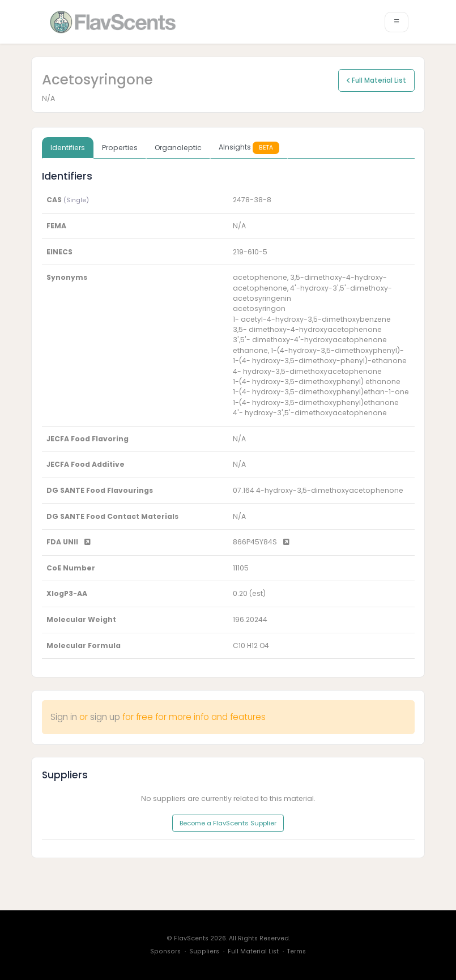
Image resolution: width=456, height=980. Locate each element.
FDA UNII (69, 542)
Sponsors (165, 951)
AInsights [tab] (249, 148)
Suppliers (204, 951)
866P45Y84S (261, 542)
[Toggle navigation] (397, 22)
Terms (297, 951)
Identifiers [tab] (68, 148)
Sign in (64, 717)
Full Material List (376, 80)
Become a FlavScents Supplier (228, 823)
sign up (105, 717)
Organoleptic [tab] (178, 148)
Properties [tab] (120, 148)
